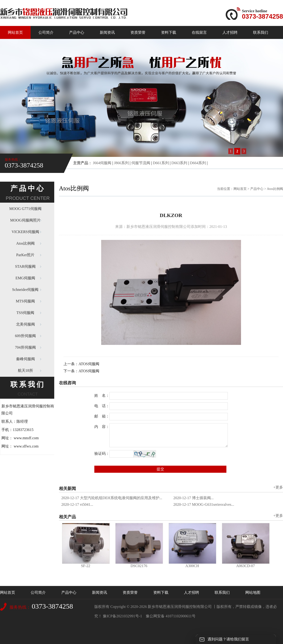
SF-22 (85, 566)
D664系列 (198, 163)
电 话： (102, 406)
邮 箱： (102, 416)
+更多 (278, 487)
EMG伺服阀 (25, 278)
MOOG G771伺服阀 (25, 209)
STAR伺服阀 (25, 266)
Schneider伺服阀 (25, 290)
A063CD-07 (245, 566)
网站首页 (15, 32)
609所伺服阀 (25, 336)
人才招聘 (230, 32)
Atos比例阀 (25, 243)
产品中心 (77, 32)
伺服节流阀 (141, 163)
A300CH (192, 566)
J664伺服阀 (102, 163)
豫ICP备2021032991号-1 (122, 616)
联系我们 (261, 32)
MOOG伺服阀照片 (25, 220)
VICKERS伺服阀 (25, 232)
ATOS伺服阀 (89, 364)
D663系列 (179, 163)
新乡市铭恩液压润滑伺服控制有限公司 (180, 607)
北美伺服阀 (25, 324)
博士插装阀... (194, 498)
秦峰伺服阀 (25, 359)
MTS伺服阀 (25, 301)
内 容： (102, 427)
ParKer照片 (25, 255)
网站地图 (253, 592)
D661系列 (161, 163)
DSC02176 (139, 566)
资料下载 (169, 32)
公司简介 (46, 32)
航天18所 (25, 370)
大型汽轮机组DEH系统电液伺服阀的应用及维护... (112, 498)
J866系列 (121, 163)
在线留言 (199, 32)
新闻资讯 (107, 32)
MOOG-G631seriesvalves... (204, 504)
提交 (160, 469)
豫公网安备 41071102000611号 (171, 616)
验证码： (102, 454)
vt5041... (77, 504)
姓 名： (102, 395)
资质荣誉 (138, 32)
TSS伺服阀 (25, 313)
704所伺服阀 (25, 347)
